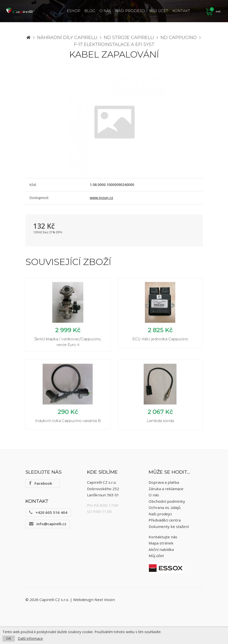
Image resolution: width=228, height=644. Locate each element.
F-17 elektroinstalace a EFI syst (114, 44)
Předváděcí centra (165, 524)
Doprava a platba (164, 486)
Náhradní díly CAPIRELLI (67, 38)
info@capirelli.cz (48, 528)
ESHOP (74, 11)
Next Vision (105, 604)
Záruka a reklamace (166, 492)
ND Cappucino (179, 38)
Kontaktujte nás (163, 541)
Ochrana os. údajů (165, 511)
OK (9, 638)
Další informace (30, 638)
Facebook (41, 487)
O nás (105, 11)
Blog (90, 11)
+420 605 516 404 (48, 516)
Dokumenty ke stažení (169, 530)
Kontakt (181, 11)
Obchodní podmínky (167, 505)
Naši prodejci (130, 11)
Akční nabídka (161, 553)
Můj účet (159, 11)
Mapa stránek (161, 547)
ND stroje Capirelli (129, 38)
